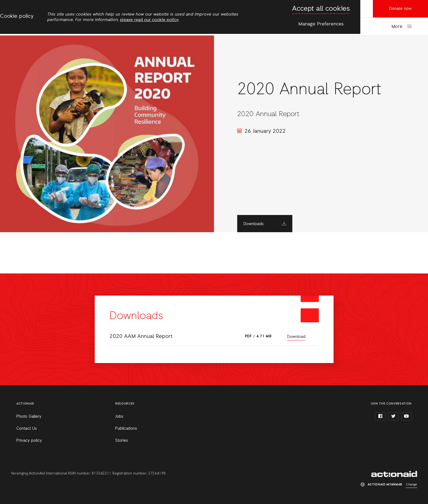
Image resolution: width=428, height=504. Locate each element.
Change (411, 485)
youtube (406, 416)
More (397, 27)
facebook (380, 416)
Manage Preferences (321, 24)
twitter (393, 416)
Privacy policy (29, 441)
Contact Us (27, 429)
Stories (122, 441)
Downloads (254, 224)
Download (296, 337)
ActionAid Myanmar (394, 474)
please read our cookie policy (149, 20)
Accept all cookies (321, 9)
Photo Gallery (29, 417)
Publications (126, 429)
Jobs (119, 417)
